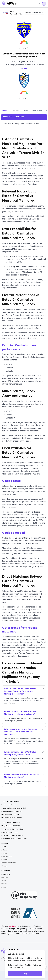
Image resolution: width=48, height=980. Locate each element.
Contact (4, 853)
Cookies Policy (31, 965)
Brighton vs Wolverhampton (11, 811)
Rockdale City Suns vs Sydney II (13, 835)
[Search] (40, 4)
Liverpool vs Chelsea (9, 805)
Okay (25, 973)
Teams (4, 881)
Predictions (6, 874)
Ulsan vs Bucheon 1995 (10, 832)
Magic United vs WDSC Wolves (12, 826)
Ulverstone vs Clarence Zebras (12, 829)
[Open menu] (44, 4)
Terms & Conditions (9, 863)
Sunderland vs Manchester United (14, 808)
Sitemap (4, 866)
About (4, 847)
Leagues (5, 877)
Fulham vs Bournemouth (10, 814)
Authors (4, 850)
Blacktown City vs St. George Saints (14, 839)
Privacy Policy (6, 856)
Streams (4, 884)
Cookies (4, 860)
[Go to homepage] (9, 4)
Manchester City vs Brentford (12, 818)
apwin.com (13, 926)
